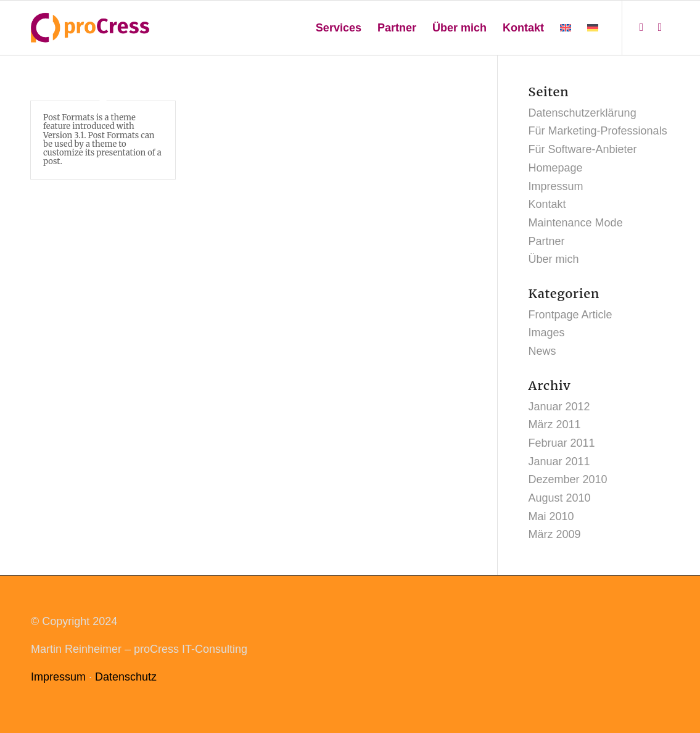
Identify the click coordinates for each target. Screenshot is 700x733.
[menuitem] (339, 28)
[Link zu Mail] (660, 27)
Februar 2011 (562, 443)
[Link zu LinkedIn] (641, 27)
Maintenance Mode (576, 223)
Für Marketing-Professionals (598, 131)
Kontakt (547, 204)
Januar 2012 (559, 407)
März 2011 (555, 424)
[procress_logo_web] (90, 28)
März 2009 (555, 534)
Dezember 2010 (568, 479)
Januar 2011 (559, 462)
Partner (547, 241)
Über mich (554, 259)
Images (547, 333)
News (542, 351)
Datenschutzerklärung (583, 113)
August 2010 (560, 498)
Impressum (556, 186)
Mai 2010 (551, 516)
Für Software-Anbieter (583, 149)
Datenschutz (126, 677)
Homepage (556, 168)
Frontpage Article (570, 315)
